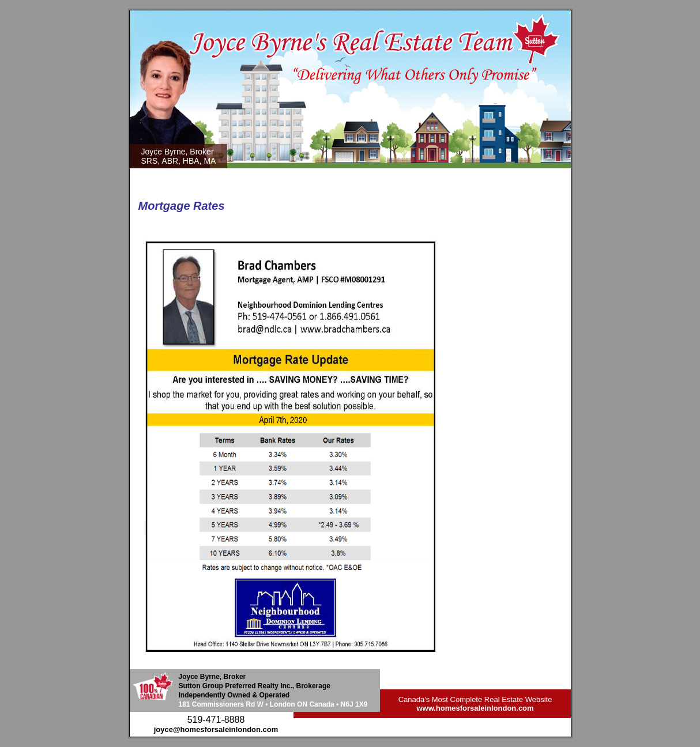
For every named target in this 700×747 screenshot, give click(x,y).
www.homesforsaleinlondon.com (475, 708)
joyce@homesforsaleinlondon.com (216, 729)
